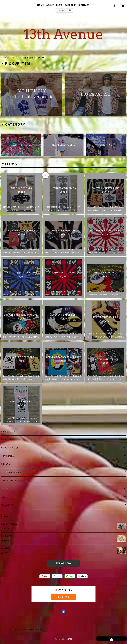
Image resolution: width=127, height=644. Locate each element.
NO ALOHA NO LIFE (10, 448)
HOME (40, 5)
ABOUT (50, 5)
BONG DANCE (8, 456)
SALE (3, 497)
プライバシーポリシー (11, 629)
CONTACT (84, 5)
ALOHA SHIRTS (8, 440)
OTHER (5, 489)
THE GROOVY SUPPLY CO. (14, 481)
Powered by (63, 639)
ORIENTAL (15, 58)
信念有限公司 (29, 58)
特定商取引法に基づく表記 (33, 629)
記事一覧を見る (63, 563)
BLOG (59, 5)
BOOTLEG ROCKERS (11, 472)
